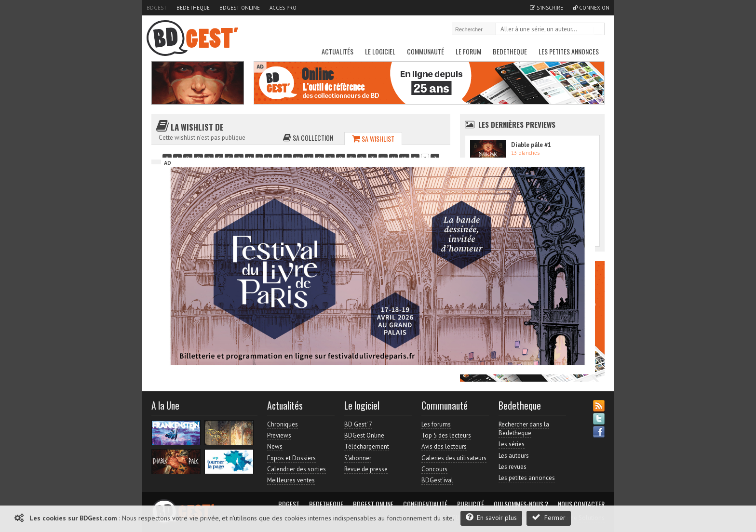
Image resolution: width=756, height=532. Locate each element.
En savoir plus (491, 517)
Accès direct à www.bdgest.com (552, 150)
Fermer (549, 517)
